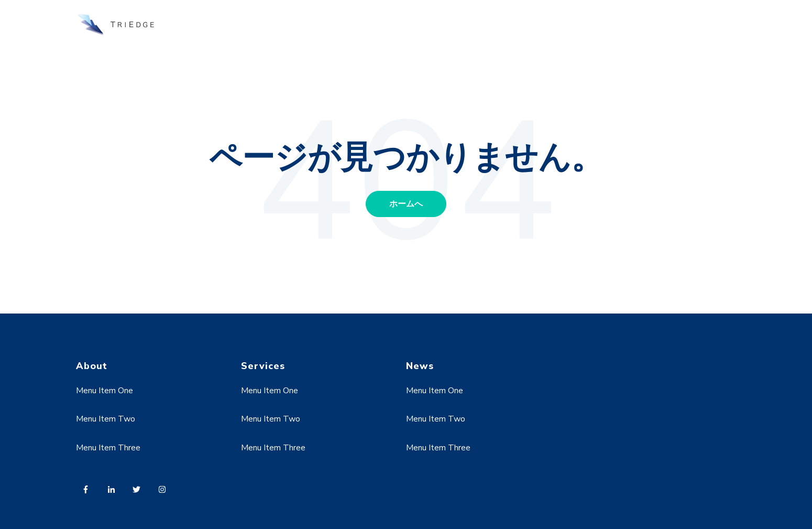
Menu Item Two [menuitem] (106, 419)
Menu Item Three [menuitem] (108, 448)
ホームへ (406, 204)
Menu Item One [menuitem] (105, 391)
